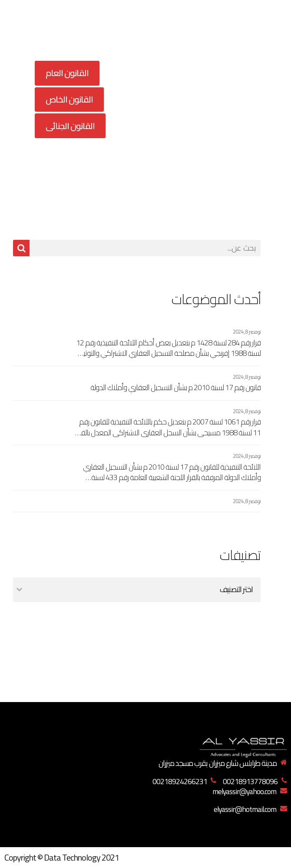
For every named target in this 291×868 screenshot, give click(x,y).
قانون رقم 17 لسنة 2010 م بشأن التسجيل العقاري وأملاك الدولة (175, 388)
